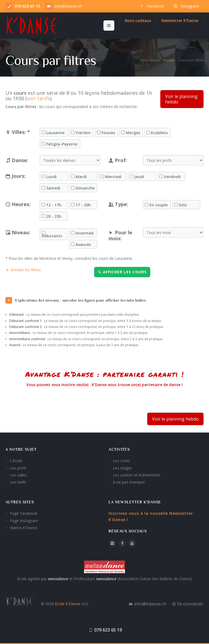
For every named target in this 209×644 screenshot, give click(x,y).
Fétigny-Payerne (62, 144)
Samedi (53, 188)
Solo (183, 205)
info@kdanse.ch (68, 6)
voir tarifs (39, 98)
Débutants (52, 236)
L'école (16, 461)
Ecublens (159, 133)
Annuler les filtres (23, 270)
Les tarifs (18, 482)
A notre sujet (21, 449)
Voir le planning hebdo (181, 99)
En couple (159, 205)
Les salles (18, 475)
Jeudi (139, 177)
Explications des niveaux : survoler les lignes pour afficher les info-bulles (76, 300)
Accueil (168, 60)
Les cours (122, 461)
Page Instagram (24, 521)
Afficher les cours (122, 272)
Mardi (81, 177)
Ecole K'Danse (68, 604)
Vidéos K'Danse (24, 528)
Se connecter (190, 604)
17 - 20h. (84, 205)
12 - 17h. (54, 205)
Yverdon (83, 133)
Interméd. (85, 233)
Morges (133, 133)
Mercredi (113, 177)
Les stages (122, 468)
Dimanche (85, 188)
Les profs (18, 468)
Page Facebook (24, 513)
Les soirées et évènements (137, 475)
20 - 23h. (54, 216)
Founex (108, 133)
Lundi (51, 177)
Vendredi (172, 177)
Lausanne (55, 133)
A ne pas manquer (129, 482)
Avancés (83, 245)
